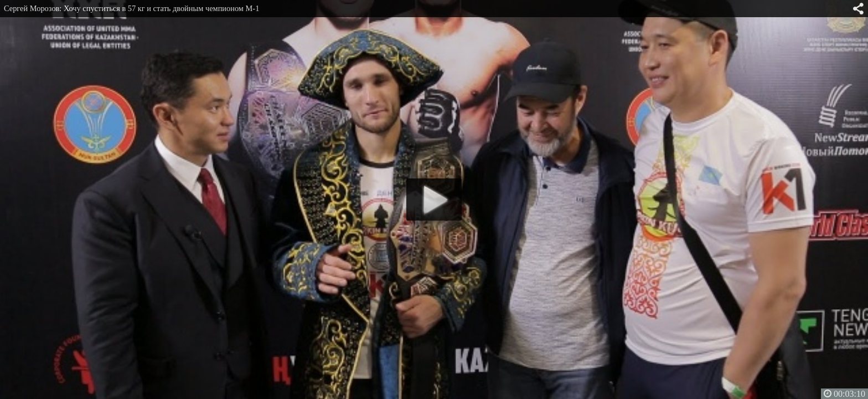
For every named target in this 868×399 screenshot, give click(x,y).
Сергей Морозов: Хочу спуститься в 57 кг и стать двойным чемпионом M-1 (131, 8)
